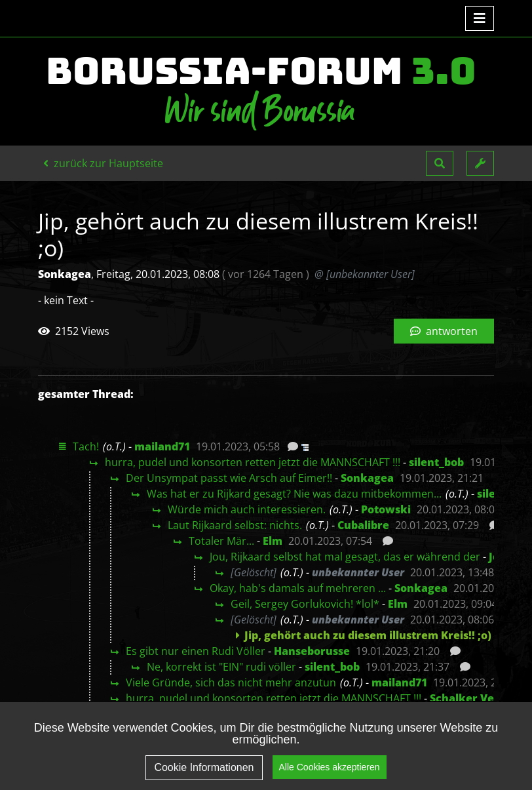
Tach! (86, 446)
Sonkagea (367, 478)
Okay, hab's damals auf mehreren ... (298, 588)
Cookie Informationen (204, 774)
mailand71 (162, 446)
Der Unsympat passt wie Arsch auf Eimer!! (229, 478)
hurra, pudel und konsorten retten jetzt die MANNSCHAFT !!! (253, 462)
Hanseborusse (312, 651)
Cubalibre (363, 525)
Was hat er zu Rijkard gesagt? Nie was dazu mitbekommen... (294, 494)
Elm (273, 541)
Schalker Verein (473, 698)
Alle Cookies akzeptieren (330, 774)
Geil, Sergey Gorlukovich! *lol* (305, 604)
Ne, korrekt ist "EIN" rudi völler (221, 667)
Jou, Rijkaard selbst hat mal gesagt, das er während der (345, 557)
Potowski (386, 509)
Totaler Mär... (221, 541)
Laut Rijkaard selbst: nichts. (235, 525)
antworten (444, 331)
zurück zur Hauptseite (103, 163)
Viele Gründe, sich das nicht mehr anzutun (231, 682)
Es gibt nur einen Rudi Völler (196, 651)
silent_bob (436, 462)
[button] (440, 163)
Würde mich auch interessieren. (247, 509)
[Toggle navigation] (480, 18)
